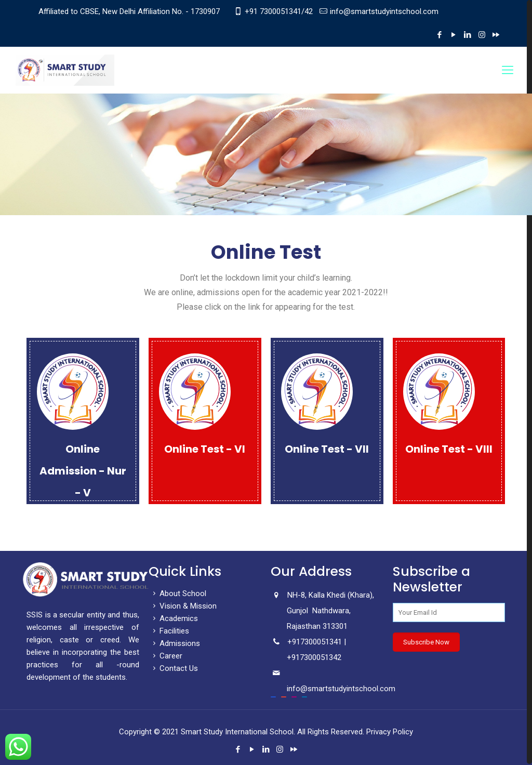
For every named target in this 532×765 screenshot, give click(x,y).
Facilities (169, 631)
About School (177, 593)
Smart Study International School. (238, 732)
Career (165, 656)
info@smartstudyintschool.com (384, 11)
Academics (173, 618)
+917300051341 (315, 642)
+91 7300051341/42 (279, 11)
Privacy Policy (390, 732)
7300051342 (321, 657)
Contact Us (173, 668)
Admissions (174, 643)
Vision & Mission (183, 606)
